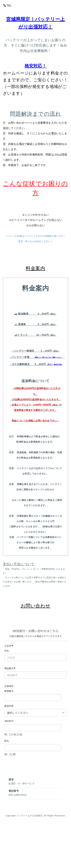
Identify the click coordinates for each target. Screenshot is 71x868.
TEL (7, 5)
